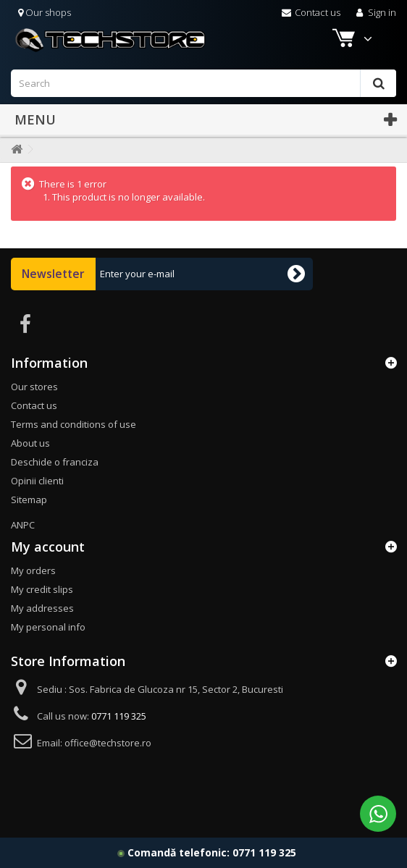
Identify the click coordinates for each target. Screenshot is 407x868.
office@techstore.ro (108, 743)
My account (48, 547)
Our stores (34, 387)
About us (30, 443)
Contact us (311, 12)
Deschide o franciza (55, 462)
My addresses (42, 608)
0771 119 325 (264, 852)
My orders (33, 570)
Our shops (45, 12)
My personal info (48, 627)
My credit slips (42, 589)
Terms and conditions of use (74, 424)
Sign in (375, 12)
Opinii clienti (37, 481)
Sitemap (29, 500)
